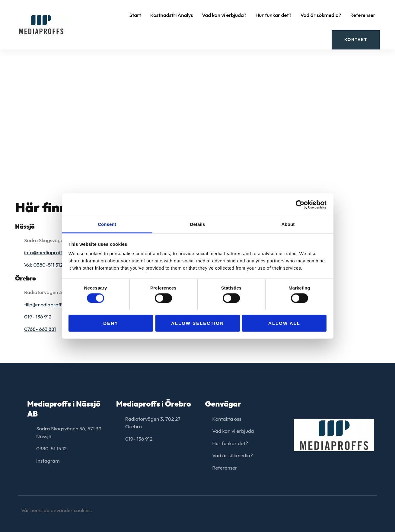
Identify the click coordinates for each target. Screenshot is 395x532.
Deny (111, 323)
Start (135, 15)
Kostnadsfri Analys (172, 15)
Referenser (363, 15)
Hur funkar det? (273, 15)
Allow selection (197, 323)
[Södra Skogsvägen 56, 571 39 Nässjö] (197, 102)
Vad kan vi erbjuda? (224, 15)
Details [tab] (198, 224)
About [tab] (288, 224)
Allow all (284, 323)
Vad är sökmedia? (321, 15)
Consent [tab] (107, 224)
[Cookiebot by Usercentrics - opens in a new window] (300, 204)
